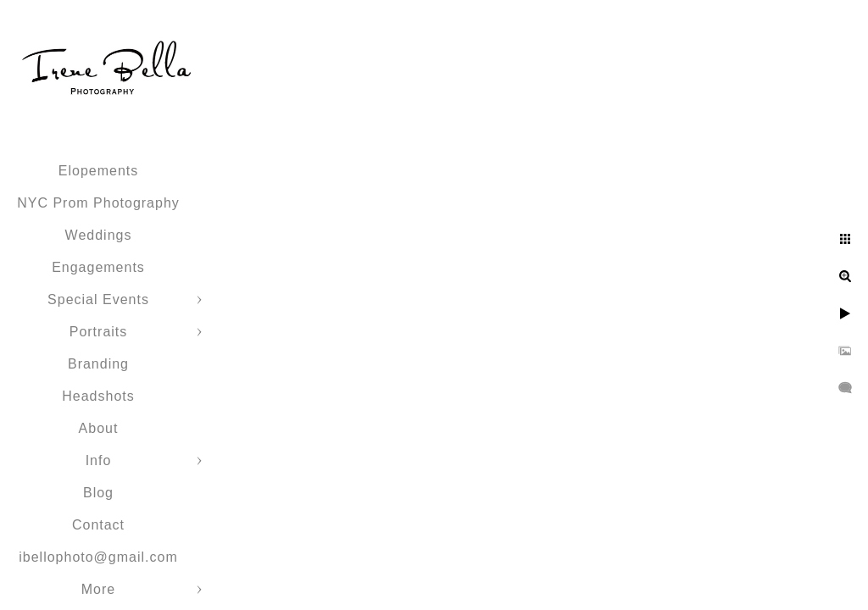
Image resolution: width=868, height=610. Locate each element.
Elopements (99, 171)
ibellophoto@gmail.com (98, 557)
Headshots (98, 396)
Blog (98, 493)
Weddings (99, 235)
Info (99, 460)
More (98, 589)
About (99, 428)
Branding (98, 364)
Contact (98, 525)
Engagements (98, 267)
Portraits (99, 332)
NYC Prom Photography (98, 203)
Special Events (98, 299)
